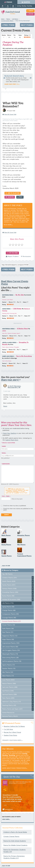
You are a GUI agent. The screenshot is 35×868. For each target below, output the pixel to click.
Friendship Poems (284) (10, 592)
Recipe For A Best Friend (12, 732)
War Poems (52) (8, 672)
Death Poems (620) (9, 581)
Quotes (26, 2)
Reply (5, 406)
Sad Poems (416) (8, 691)
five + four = (6, 496)
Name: (4, 446)
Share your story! (11, 380)
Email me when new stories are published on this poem (18, 509)
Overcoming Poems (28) (10, 658)
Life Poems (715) (8, 603)
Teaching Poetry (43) (9, 705)
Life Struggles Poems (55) (11, 650)
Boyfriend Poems (8, 295)
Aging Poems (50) (8, 607)
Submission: (6, 464)
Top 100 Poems (7, 574)
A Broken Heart (22, 329)
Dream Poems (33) (9, 625)
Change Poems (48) (9, 610)
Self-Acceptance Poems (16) (12, 661)
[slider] (27, 37)
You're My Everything (24, 356)
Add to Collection (13, 193)
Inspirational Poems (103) (11, 643)
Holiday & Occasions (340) (11, 600)
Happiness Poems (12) (10, 636)
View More (6, 819)
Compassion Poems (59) (10, 614)
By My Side (20, 295)
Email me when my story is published (15, 506)
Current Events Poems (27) (11, 621)
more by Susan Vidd (9, 114)
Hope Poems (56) (8, 640)
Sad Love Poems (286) (10, 687)
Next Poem (27, 25)
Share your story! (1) (11, 84)
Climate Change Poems (11, 837)
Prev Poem (8, 25)
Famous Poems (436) (9, 589)
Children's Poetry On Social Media (15, 832)
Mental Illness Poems (9, 343)
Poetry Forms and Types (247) (12, 709)
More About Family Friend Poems (14, 768)
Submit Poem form (12, 440)
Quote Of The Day (12, 777)
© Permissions (26, 257)
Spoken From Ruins (10, 735)
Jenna (4, 331)
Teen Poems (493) (8, 698)
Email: (4, 453)
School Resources (8, 713)
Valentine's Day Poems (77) (12, 702)
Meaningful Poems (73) (10, 654)
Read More (8, 225)
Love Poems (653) (8, 680)
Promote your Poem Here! (12, 740)
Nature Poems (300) (9, 684)
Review (30, 14)
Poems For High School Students (15, 841)
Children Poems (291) (10, 578)
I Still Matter (17, 309)
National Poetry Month (10, 716)
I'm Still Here (8, 729)
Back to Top (6, 566)
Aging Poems (6, 309)
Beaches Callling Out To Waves (14, 726)
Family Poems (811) (9, 585)
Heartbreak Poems (8, 329)
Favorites (10, 197)
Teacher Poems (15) (9, 669)
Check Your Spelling (9, 433)
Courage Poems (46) (9, 618)
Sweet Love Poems (8, 356)
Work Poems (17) (8, 676)
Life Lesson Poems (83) (10, 647)
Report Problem (12, 257)
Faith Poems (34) (8, 629)
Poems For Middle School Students (15, 845)
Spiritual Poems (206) (10, 695)
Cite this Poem (12, 253)
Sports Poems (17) (8, 665)
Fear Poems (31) (8, 632)
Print (20, 197)
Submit (30, 11)
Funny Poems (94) (8, 596)
